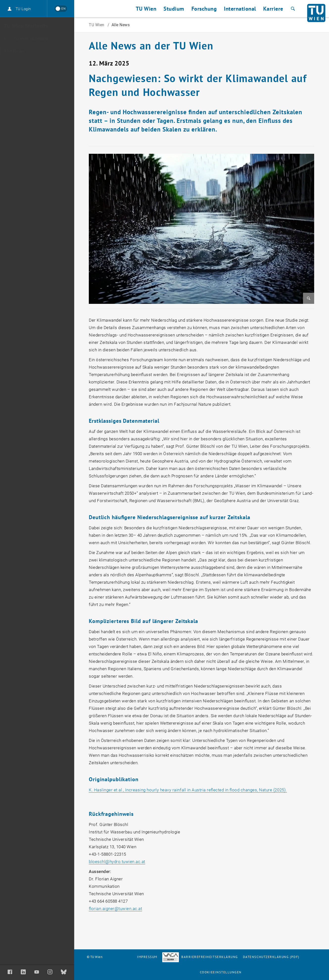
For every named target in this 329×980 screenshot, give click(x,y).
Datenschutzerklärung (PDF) (271, 957)
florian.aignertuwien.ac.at (115, 909)
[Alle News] (37, 51)
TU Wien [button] (146, 9)
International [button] (240, 9)
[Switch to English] (61, 9)
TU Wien (97, 25)
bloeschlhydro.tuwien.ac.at (117, 862)
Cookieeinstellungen (221, 972)
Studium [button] (174, 9)
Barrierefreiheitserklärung (200, 957)
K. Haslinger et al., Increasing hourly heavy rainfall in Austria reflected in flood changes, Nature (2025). (188, 790)
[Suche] (292, 9)
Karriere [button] (273, 9)
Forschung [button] (204, 9)
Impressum (147, 957)
